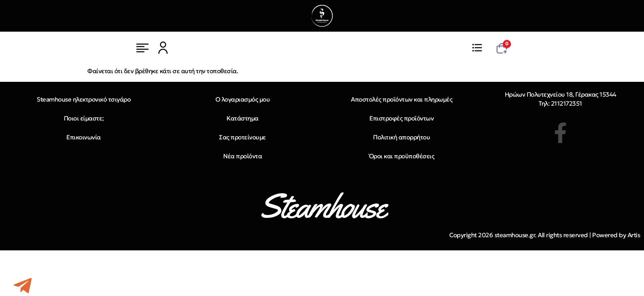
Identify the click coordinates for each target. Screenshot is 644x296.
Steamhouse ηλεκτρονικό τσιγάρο (84, 99)
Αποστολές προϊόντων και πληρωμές (401, 99)
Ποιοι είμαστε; (84, 118)
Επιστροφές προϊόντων (401, 118)
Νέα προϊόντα (243, 156)
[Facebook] (560, 133)
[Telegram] (23, 286)
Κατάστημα (243, 118)
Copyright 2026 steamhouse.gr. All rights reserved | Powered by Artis (545, 235)
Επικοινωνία (84, 137)
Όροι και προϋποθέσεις (402, 156)
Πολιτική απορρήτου (401, 137)
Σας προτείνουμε (243, 137)
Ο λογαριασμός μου (243, 99)
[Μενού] (142, 48)
